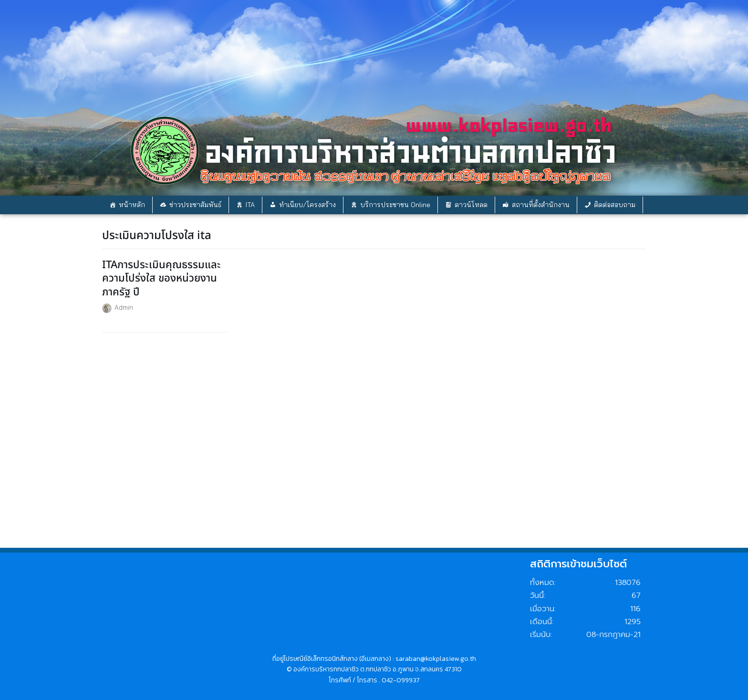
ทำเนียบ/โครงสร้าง (307, 205)
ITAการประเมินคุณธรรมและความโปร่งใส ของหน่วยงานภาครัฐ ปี (161, 279)
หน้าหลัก (132, 205)
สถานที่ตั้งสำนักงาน (541, 205)
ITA (250, 205)
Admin (124, 307)
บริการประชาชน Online (395, 205)
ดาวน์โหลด (471, 205)
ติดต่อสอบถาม (615, 205)
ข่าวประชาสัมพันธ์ (195, 205)
